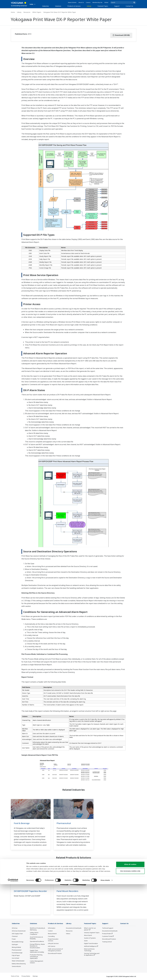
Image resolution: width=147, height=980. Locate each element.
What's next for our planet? (90, 929)
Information (52, 928)
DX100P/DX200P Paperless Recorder (26, 892)
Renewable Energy (18, 942)
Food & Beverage (22, 823)
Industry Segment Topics (92, 933)
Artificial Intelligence (90, 946)
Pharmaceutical (64, 823)
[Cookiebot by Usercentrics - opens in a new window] (13, 976)
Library (89, 6)
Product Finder (107, 934)
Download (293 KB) (121, 35)
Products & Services (74, 6)
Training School (107, 942)
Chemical (15, 936)
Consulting (51, 936)
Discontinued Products (55, 953)
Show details (105, 976)
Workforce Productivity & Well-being (37, 929)
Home (13, 12)
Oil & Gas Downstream (19, 931)
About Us (81, 2)
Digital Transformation (91, 944)
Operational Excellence (37, 942)
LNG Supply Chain (17, 934)
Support (117, 6)
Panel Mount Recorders (68, 891)
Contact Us (129, 6)
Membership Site (97, 2)
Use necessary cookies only (130, 967)
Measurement (52, 934)
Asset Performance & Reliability (36, 938)
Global (106, 2)
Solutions (58, 6)
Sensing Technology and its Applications (92, 954)
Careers (88, 2)
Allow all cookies (130, 960)
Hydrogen (15, 945)
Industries (46, 6)
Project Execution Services (53, 940)
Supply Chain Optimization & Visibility (37, 951)
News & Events (72, 2)
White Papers (37, 12)
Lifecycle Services (53, 944)
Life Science (52, 946)
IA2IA (86, 941)
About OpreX (88, 935)
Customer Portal (107, 936)
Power (14, 939)
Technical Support (108, 928)
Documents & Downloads (74, 928)
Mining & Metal (16, 947)
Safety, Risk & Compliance (34, 934)
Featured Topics (103, 6)
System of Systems (90, 938)
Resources (27, 12)
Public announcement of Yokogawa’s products (55, 950)
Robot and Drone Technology (89, 950)
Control (50, 931)
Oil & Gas (15, 928)
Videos (68, 934)
